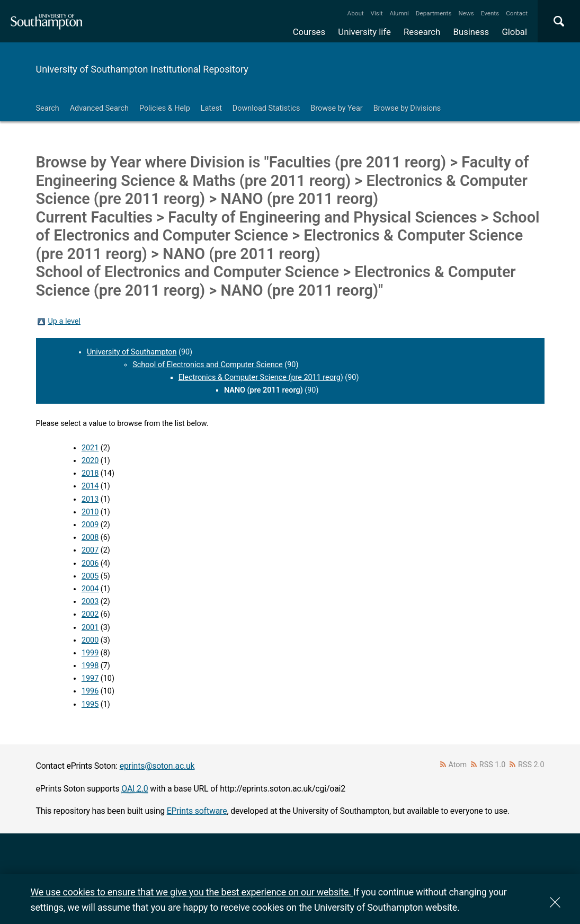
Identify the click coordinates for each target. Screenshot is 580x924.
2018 (90, 473)
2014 (90, 486)
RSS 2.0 (531, 765)
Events (490, 13)
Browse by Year (336, 108)
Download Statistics (266, 108)
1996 (90, 691)
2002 (90, 614)
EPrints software (197, 811)
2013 (90, 499)
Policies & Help (165, 108)
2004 (90, 589)
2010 (90, 512)
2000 (90, 640)
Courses (309, 32)
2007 (90, 550)
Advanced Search (99, 108)
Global (514, 32)
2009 (90, 525)
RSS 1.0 (493, 765)
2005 (90, 576)
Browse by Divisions (407, 108)
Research (422, 32)
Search (48, 108)
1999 (90, 653)
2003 (90, 602)
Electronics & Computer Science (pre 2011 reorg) (261, 377)
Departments (434, 13)
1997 (90, 678)
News (466, 13)
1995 (90, 704)
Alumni (399, 13)
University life (364, 32)
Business (471, 32)
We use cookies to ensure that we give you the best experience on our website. (192, 892)
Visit (377, 13)
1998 (90, 666)
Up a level (64, 321)
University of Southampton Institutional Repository (142, 69)
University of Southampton (132, 352)
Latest (211, 108)
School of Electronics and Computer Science (208, 365)
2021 (90, 448)
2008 (90, 537)
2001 (90, 628)
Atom (457, 765)
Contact (517, 13)
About (356, 13)
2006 (90, 563)
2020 (90, 461)
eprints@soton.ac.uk (157, 766)
